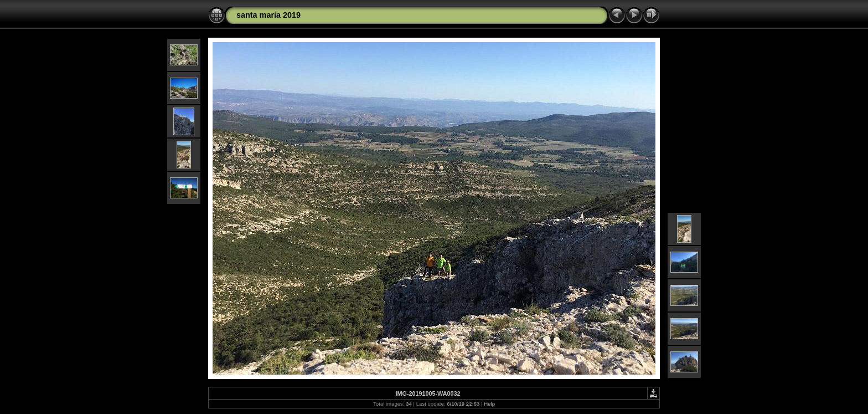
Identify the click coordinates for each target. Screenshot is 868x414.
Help (489, 404)
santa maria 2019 (268, 15)
